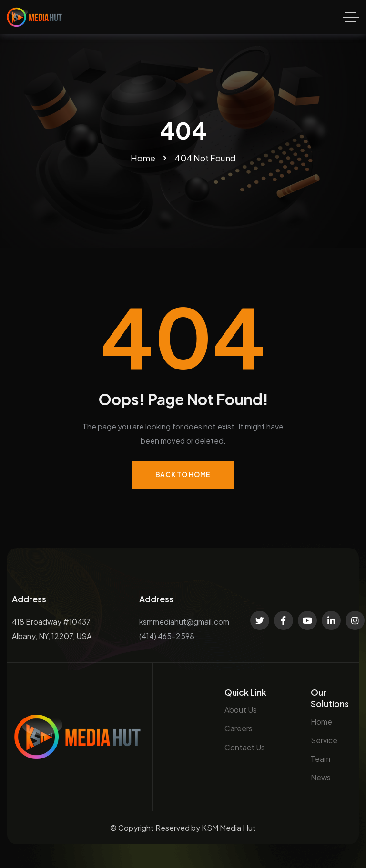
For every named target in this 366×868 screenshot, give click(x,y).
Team (320, 759)
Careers (239, 728)
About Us (241, 710)
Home (321, 722)
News (321, 777)
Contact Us (245, 747)
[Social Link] (260, 620)
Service (324, 740)
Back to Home (183, 474)
